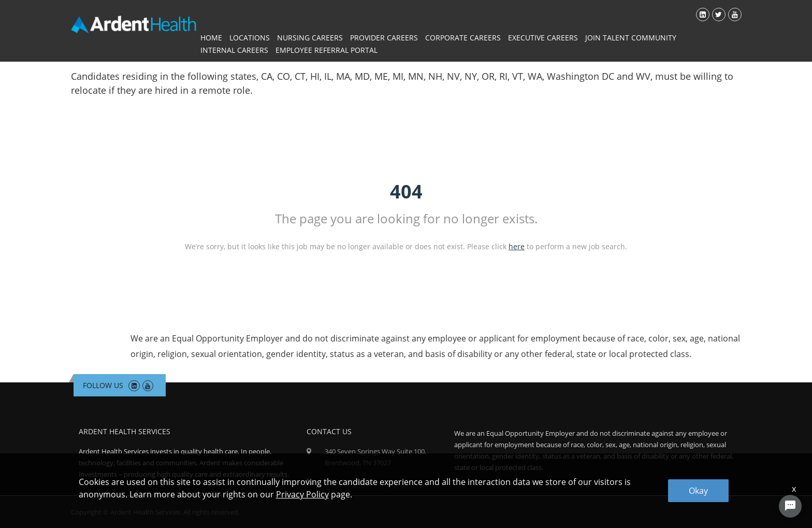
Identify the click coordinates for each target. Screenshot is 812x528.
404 (406, 191)
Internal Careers (234, 50)
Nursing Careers (310, 38)
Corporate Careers (463, 38)
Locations (250, 38)
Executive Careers (543, 38)
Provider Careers (384, 38)
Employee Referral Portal (327, 50)
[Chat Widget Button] (790, 506)
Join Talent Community (631, 38)
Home (211, 38)
